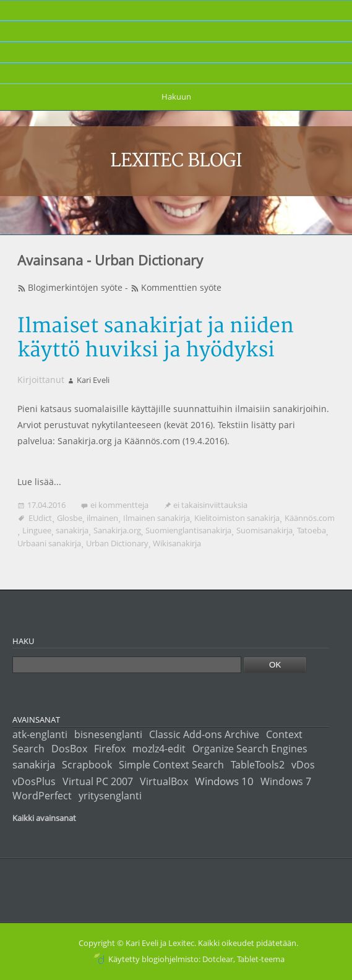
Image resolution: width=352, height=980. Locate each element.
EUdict (40, 518)
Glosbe (70, 518)
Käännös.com (310, 518)
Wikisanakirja (177, 543)
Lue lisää (36, 482)
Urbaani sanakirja (49, 543)
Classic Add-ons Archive (204, 734)
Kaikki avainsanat (44, 818)
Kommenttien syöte (181, 287)
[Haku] (127, 665)
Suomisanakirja (264, 530)
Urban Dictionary (117, 543)
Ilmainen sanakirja (157, 518)
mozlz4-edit (159, 749)
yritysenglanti (110, 796)
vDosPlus (34, 781)
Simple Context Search (171, 765)
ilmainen (102, 518)
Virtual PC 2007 (98, 781)
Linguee (37, 530)
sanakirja (72, 530)
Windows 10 (224, 781)
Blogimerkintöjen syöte (75, 287)
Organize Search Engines (250, 749)
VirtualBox (164, 781)
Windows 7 (286, 781)
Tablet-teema (261, 959)
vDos (303, 765)
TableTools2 (258, 765)
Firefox (110, 749)
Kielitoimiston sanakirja (237, 518)
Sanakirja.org (117, 530)
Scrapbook (87, 765)
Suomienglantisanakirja (188, 530)
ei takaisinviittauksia (210, 505)
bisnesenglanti (108, 734)
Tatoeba (311, 530)
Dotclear (218, 959)
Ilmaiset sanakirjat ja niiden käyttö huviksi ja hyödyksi (156, 338)
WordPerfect (42, 796)
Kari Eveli (93, 380)
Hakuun (176, 97)
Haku (23, 641)
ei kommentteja (119, 505)
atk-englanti (40, 734)
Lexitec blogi (176, 161)
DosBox (69, 749)
